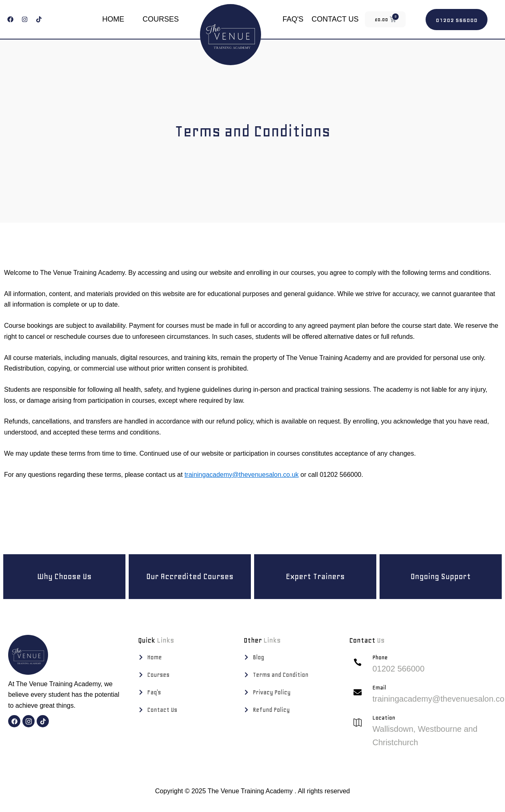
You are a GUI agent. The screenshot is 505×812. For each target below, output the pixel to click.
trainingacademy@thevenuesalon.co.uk (242, 475)
